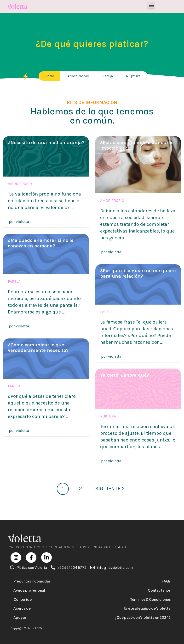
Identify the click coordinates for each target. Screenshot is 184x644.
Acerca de (22, 608)
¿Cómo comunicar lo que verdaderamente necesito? (38, 348)
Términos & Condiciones (150, 599)
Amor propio (20, 184)
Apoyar (20, 617)
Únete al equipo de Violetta (147, 608)
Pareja (14, 281)
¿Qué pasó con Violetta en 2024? (143, 617)
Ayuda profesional (29, 590)
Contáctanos (159, 590)
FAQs (166, 581)
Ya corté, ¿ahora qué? (125, 375)
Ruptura (108, 416)
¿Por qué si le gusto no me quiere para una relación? (138, 273)
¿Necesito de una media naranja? (46, 143)
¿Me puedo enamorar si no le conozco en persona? (41, 243)
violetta (22, 222)
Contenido (23, 599)
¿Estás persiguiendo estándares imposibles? (137, 145)
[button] (151, 6)
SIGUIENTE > (110, 489)
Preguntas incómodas (32, 581)
